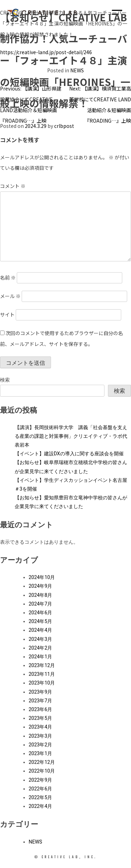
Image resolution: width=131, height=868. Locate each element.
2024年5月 (40, 621)
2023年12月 (42, 665)
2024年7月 (40, 604)
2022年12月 (42, 762)
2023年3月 (40, 736)
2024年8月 (40, 595)
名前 (8, 277)
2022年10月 (42, 771)
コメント (13, 186)
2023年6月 (40, 709)
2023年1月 (40, 753)
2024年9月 (40, 586)
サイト (7, 314)
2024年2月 (40, 648)
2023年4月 (40, 727)
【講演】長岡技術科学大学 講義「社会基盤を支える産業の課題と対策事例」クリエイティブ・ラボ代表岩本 (71, 436)
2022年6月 (40, 789)
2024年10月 (42, 577)
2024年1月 (40, 657)
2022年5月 (40, 797)
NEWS (35, 842)
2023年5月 (40, 718)
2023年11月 (42, 674)
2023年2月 (40, 745)
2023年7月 (40, 701)
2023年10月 (42, 683)
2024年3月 (40, 639)
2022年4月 (40, 806)
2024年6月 (40, 613)
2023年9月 (40, 692)
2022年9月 (40, 780)
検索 (5, 380)
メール (10, 296)
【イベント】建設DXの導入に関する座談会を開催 (69, 454)
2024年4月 (40, 630)
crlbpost (64, 126)
